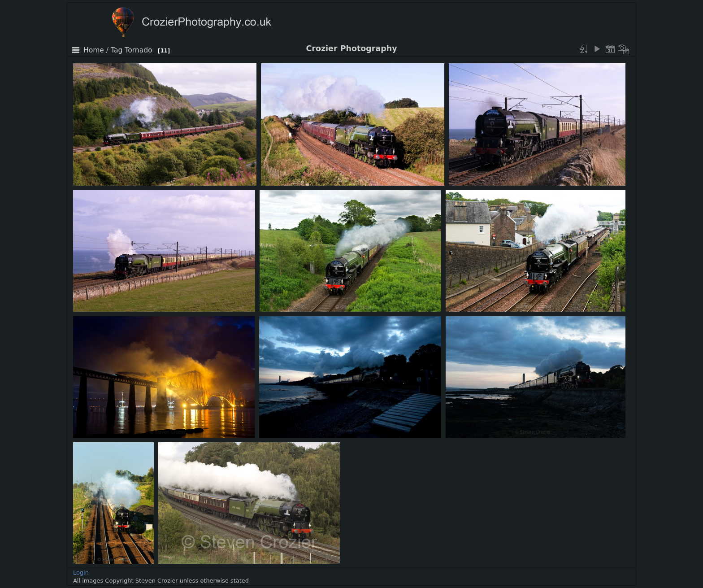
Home (94, 50)
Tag (117, 50)
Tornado (138, 50)
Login (81, 573)
